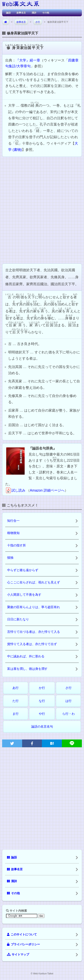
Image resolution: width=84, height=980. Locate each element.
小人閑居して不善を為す (24, 595)
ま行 (16, 714)
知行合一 (13, 521)
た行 (16, 701)
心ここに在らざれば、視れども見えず (34, 582)
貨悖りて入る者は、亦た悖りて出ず (32, 644)
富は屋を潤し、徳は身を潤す (27, 669)
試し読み (15, 490)
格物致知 (13, 533)
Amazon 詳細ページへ (47, 490)
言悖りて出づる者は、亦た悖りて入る (34, 632)
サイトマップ (18, 955)
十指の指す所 (16, 545)
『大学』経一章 (28, 60)
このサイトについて (22, 934)
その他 (46, 13)
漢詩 (34, 13)
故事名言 (21, 13)
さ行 (38, 22)
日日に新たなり (18, 619)
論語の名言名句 (42, 727)
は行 (68, 701)
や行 (42, 714)
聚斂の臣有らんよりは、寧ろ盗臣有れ (34, 607)
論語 (8, 13)
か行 (42, 688)
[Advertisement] (42, 210)
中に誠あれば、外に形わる (26, 656)
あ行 (16, 688)
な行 (42, 701)
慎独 (10, 558)
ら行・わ (68, 714)
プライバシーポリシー (23, 944)
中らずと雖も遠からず (23, 570)
